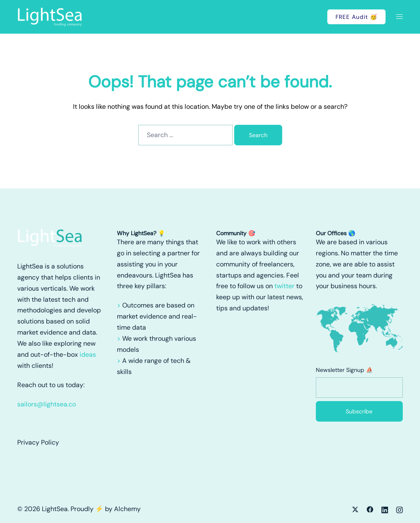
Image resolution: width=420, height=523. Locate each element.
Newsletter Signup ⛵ (344, 370)
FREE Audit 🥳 (356, 17)
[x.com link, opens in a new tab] (355, 509)
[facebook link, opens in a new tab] (370, 509)
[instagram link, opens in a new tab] (399, 509)
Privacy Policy (38, 442)
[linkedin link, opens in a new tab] (385, 509)
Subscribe (359, 411)
